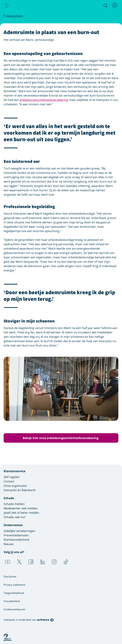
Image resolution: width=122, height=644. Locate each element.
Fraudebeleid (12, 601)
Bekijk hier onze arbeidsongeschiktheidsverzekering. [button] (61, 438)
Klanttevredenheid (16, 540)
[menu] (7, 5)
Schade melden (14, 504)
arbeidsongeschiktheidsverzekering (44, 100)
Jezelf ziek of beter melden (21, 513)
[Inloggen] (115, 5)
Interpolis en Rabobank (20, 490)
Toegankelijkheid (14, 593)
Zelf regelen (12, 477)
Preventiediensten (16, 535)
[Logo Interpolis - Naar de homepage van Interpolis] (22, 6)
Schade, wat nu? (15, 517)
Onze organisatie (15, 486)
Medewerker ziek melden (21, 508)
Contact (9, 481)
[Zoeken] (105, 5)
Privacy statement (14, 585)
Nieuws (9, 544)
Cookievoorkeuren (15, 609)
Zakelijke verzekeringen (19, 531)
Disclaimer (10, 577)
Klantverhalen (14, 16)
